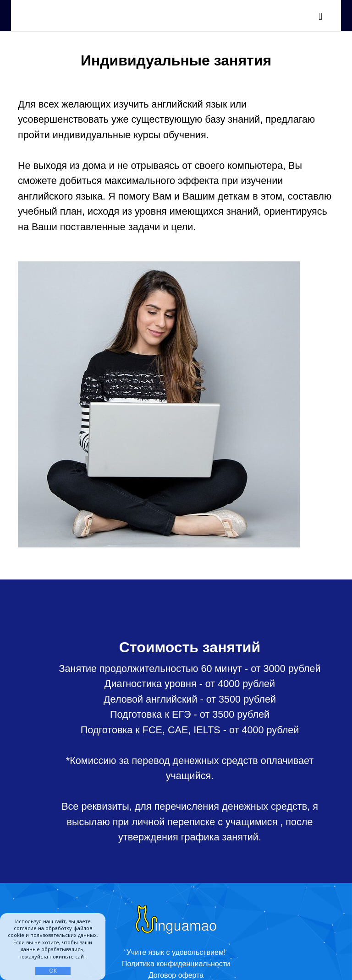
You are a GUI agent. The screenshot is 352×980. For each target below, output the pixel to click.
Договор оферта (176, 975)
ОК (53, 971)
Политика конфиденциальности (176, 964)
